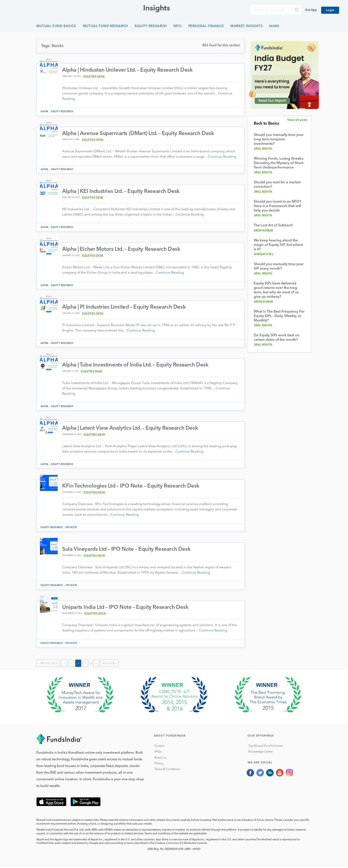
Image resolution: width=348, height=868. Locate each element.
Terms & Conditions (167, 771)
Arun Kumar (263, 231)
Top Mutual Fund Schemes (266, 747)
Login (330, 10)
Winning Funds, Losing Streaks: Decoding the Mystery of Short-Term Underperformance (279, 163)
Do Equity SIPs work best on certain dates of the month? (277, 338)
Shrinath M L (264, 254)
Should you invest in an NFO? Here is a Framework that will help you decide (277, 206)
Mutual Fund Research (105, 26)
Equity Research (151, 26)
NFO (178, 26)
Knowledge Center (261, 753)
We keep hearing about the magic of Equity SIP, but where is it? (278, 245)
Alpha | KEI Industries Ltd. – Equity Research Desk (123, 192)
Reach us (160, 759)
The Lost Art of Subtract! (273, 225)
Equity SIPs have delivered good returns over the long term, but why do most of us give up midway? (276, 290)
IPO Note (71, 529)
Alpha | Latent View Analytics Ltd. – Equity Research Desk (133, 430)
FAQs (158, 753)
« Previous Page (48, 665)
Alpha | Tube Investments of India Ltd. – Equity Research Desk (138, 366)
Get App (311, 10)
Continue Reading (222, 157)
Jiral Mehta (263, 149)
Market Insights (246, 26)
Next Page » (109, 665)
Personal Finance (206, 26)
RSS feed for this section (221, 46)
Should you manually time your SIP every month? (279, 266)
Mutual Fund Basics (56, 26)
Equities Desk (94, 77)
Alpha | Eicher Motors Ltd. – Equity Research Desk (123, 250)
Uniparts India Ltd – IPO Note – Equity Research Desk (127, 609)
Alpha (44, 112)
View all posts (297, 120)
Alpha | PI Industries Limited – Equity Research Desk (126, 308)
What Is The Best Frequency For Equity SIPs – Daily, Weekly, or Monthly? (279, 316)
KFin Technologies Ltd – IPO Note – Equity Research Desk (132, 487)
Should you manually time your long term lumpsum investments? (279, 139)
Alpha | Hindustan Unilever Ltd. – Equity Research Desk (130, 70)
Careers (160, 747)
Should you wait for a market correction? (277, 185)
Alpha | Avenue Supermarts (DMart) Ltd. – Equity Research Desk (141, 134)
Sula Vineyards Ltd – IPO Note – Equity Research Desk (128, 551)
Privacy (159, 765)
